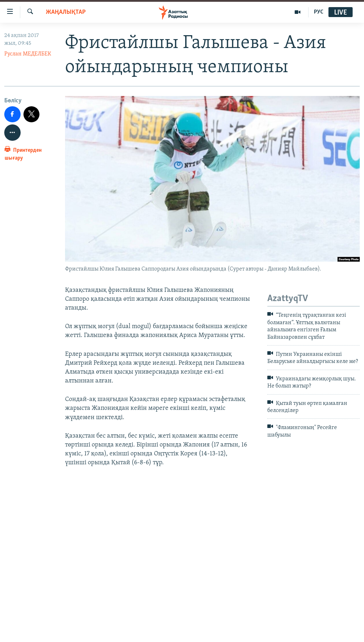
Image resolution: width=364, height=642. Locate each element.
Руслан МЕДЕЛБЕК (28, 54)
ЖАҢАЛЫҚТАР (66, 12)
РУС (319, 12)
